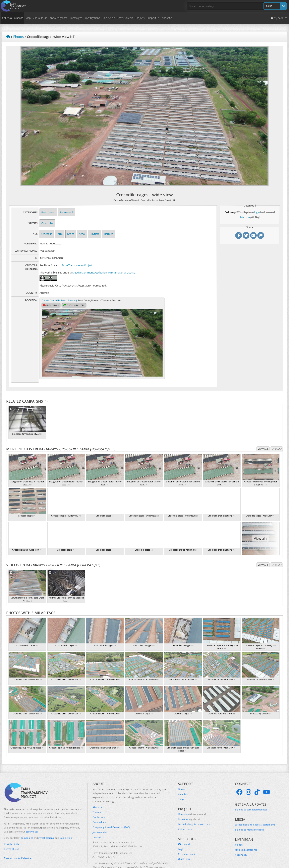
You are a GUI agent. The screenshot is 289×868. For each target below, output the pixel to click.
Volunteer (183, 777)
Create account (187, 837)
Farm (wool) (67, 212)
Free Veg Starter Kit (246, 833)
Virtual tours (185, 812)
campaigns (27, 821)
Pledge (239, 828)
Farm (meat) (48, 212)
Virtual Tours (40, 18)
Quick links (184, 842)
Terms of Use (12, 832)
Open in (52, 309)
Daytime (95, 234)
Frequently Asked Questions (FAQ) (111, 810)
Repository (189, 802)
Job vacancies (100, 815)
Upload (277, 432)
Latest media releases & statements (255, 808)
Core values (99, 805)
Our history (99, 800)
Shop (181, 782)
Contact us (98, 820)
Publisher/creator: (50, 265)
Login (181, 832)
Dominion (192, 797)
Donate (182, 772)
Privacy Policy (12, 827)
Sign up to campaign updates (251, 792)
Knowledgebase (59, 18)
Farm (60, 234)
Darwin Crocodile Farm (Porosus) (60, 301)
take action (66, 821)
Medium (245, 217)
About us (97, 790)
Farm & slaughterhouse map (194, 807)
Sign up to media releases (249, 812)
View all (263, 432)
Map (28, 18)
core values (32, 814)
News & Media (125, 18)
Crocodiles (47, 223)
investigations (46, 821)
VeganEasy (241, 838)
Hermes (108, 234)
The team (98, 795)
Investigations (92, 18)
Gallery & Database (13, 18)
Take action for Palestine (18, 841)
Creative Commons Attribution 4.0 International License (103, 272)
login (257, 212)
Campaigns (76, 18)
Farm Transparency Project (77, 265)
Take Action (108, 18)
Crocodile (47, 234)
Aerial (82, 234)
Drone (71, 234)
